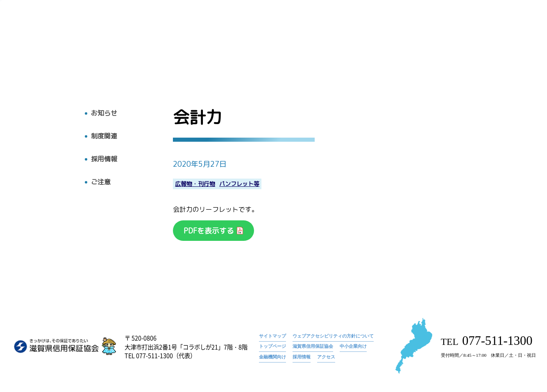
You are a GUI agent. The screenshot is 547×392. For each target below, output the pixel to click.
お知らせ (483, 31)
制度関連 (104, 136)
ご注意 (101, 182)
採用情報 (462, 44)
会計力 (513, 31)
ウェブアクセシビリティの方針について (333, 336)
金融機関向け (272, 357)
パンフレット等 (239, 184)
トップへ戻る (40, 60)
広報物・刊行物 (373, 44)
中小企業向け (353, 346)
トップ (249, 44)
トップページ (445, 31)
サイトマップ (272, 336)
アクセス (501, 44)
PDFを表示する (210, 231)
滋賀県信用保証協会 (313, 346)
